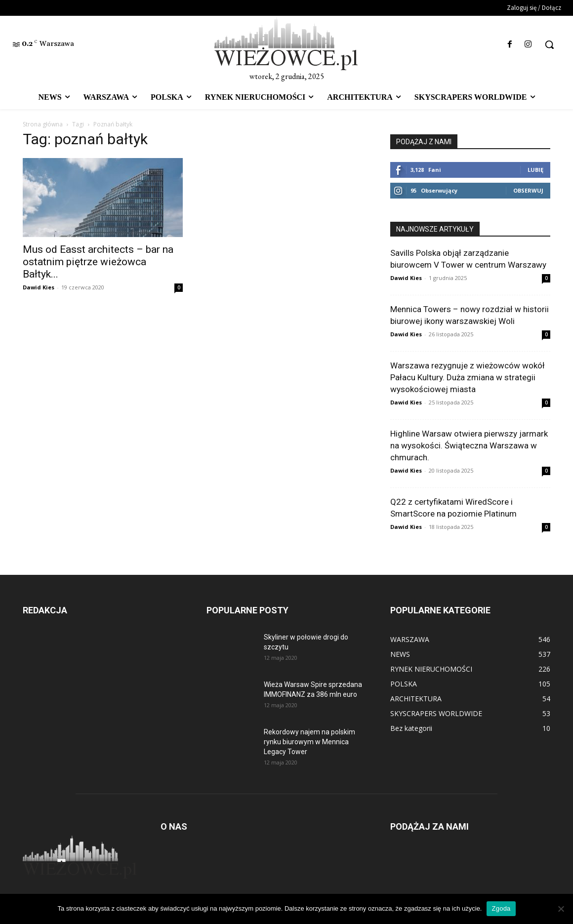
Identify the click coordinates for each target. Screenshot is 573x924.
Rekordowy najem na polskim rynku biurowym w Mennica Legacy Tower (309, 742)
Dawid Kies (39, 287)
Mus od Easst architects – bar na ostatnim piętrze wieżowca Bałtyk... (98, 262)
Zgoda (501, 908)
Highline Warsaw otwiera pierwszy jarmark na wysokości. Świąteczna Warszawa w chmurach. (469, 445)
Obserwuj (528, 190)
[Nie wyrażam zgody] (561, 909)
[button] (549, 44)
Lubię (535, 170)
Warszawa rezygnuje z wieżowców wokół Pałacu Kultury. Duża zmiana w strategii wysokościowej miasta (468, 377)
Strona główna (43, 124)
